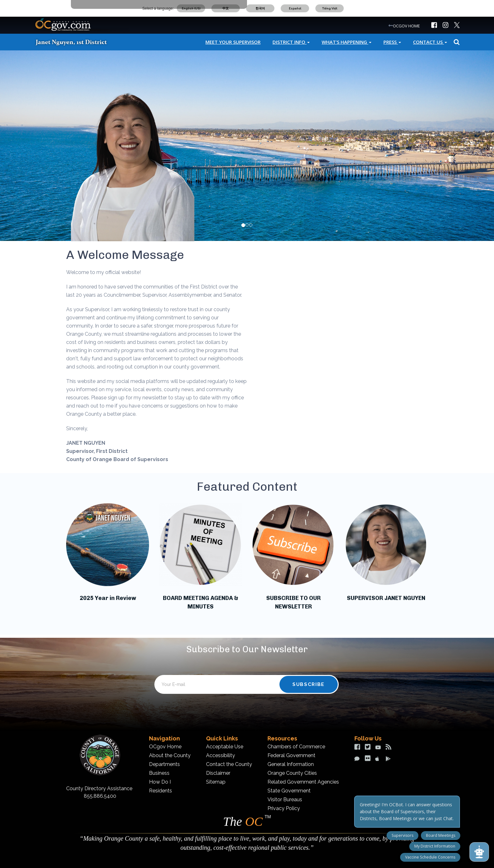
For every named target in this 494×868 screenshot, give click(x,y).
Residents (161, 791)
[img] (434, 25)
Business (159, 773)
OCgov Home (165, 747)
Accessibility (221, 755)
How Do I (160, 782)
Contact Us (430, 42)
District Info (291, 42)
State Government (289, 791)
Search (456, 42)
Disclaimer (218, 773)
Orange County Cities (292, 773)
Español (295, 8)
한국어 (260, 8)
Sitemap (216, 782)
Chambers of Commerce (296, 747)
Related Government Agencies (303, 782)
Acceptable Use (225, 747)
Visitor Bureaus (285, 799)
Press (392, 42)
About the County (170, 755)
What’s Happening (347, 42)
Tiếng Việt (330, 8)
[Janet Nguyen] (77, 42)
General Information (291, 764)
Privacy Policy (284, 808)
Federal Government (291, 755)
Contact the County (229, 764)
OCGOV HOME (406, 26)
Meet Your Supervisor (233, 42)
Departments (164, 764)
